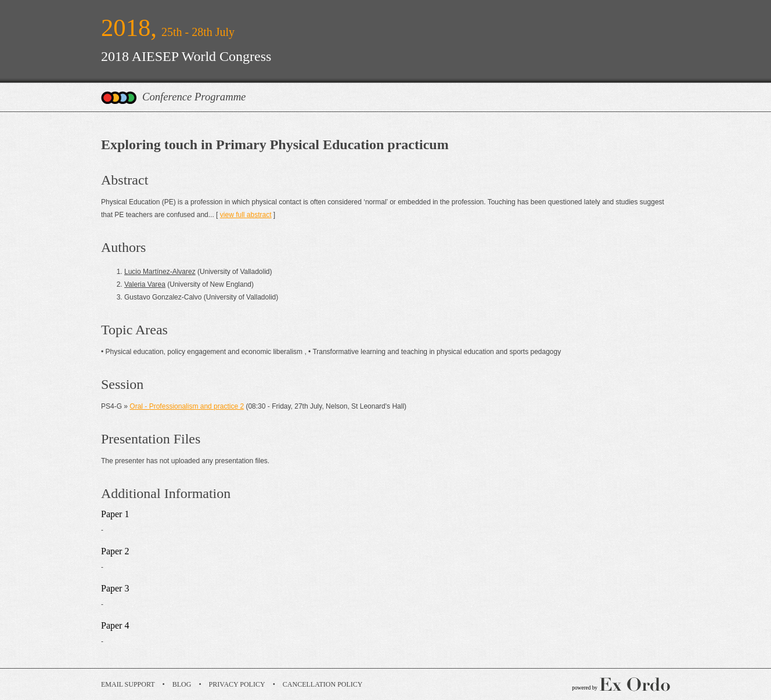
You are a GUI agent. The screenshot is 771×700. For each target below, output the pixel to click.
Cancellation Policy (323, 684)
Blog (182, 684)
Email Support (128, 684)
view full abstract (246, 215)
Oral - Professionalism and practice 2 (187, 406)
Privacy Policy (237, 684)
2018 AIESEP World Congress (186, 56)
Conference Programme (194, 97)
